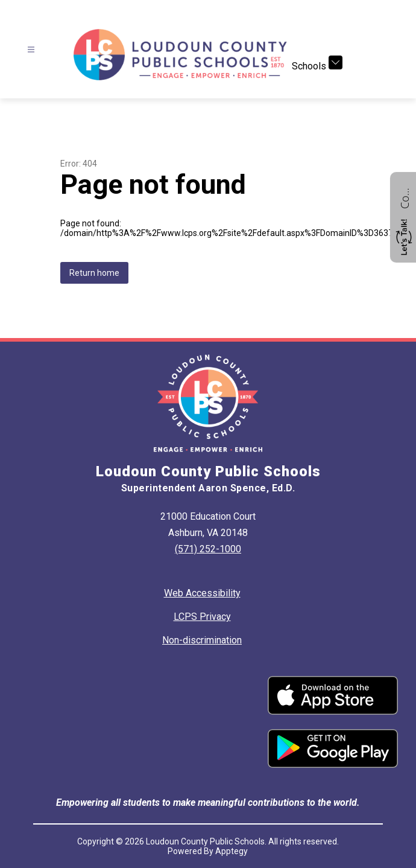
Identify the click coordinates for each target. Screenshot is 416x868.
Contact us (405, 197)
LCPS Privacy (202, 617)
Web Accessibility (202, 593)
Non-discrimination (202, 640)
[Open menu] (31, 50)
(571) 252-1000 (208, 549)
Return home (94, 273)
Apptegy (232, 851)
